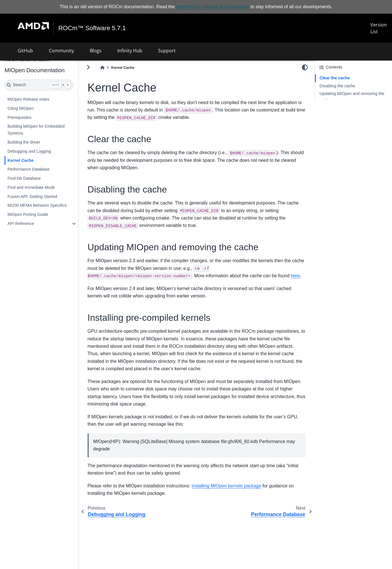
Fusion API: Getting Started (32, 196)
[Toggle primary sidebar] (88, 67)
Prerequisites (19, 117)
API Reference (21, 224)
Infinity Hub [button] (130, 51)
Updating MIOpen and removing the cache (352, 97)
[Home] (102, 68)
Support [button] (167, 51)
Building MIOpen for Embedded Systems (36, 130)
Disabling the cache (337, 86)
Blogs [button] (96, 51)
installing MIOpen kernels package (226, 486)
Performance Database (28, 169)
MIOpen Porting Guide (28, 214)
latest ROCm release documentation (213, 7)
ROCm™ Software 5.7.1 (92, 28)
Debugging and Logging (29, 151)
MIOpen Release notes (28, 99)
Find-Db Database (24, 178)
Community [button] (61, 51)
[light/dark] (305, 67)
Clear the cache (335, 78)
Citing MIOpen (20, 108)
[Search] (39, 85)
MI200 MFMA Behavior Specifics (37, 205)
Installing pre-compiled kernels (347, 108)
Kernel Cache (20, 160)
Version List (379, 28)
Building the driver (24, 142)
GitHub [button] (25, 51)
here (295, 276)
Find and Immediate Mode (31, 187)
